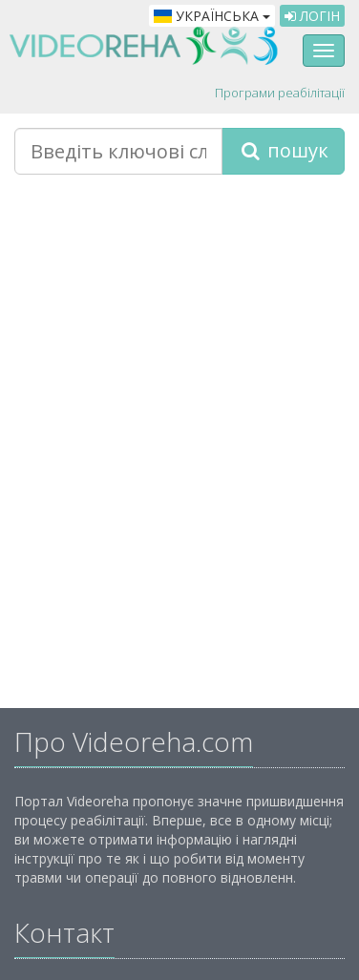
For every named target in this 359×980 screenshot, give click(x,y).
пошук (283, 150)
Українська (212, 16)
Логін (312, 16)
